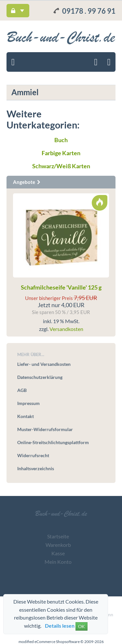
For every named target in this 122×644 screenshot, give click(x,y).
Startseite (58, 536)
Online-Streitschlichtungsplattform (53, 442)
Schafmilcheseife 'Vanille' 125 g (61, 287)
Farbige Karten (61, 153)
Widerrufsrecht (33, 455)
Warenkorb (58, 545)
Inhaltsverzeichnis (36, 468)
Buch (61, 140)
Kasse (58, 553)
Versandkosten (66, 329)
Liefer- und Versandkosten (44, 364)
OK (81, 626)
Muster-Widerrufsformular (45, 429)
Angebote (27, 182)
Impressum (28, 403)
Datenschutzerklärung (40, 377)
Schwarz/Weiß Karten (61, 166)
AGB (22, 390)
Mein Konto (58, 562)
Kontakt (26, 416)
